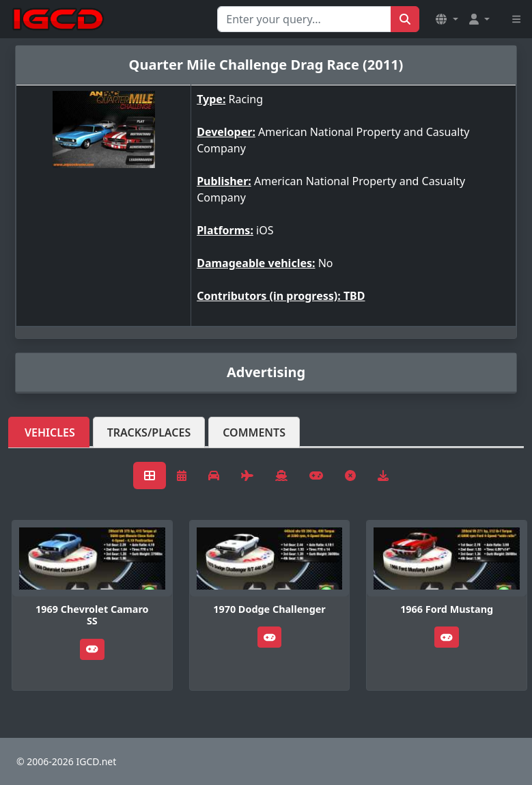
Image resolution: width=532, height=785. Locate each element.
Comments (254, 432)
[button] (447, 19)
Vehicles (50, 432)
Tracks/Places (149, 432)
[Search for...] (304, 19)
